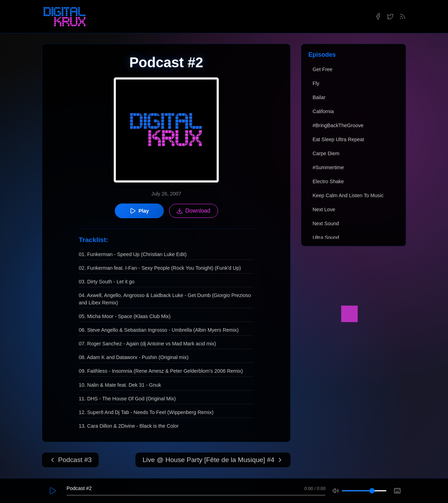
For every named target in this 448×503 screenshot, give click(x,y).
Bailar (319, 97)
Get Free (323, 69)
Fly (316, 83)
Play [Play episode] (139, 211)
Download (193, 211)
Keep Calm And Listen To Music (348, 195)
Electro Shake (328, 181)
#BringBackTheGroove (338, 125)
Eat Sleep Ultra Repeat (338, 139)
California (323, 111)
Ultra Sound (326, 237)
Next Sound (326, 223)
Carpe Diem (326, 153)
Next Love (324, 209)
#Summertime (328, 167)
